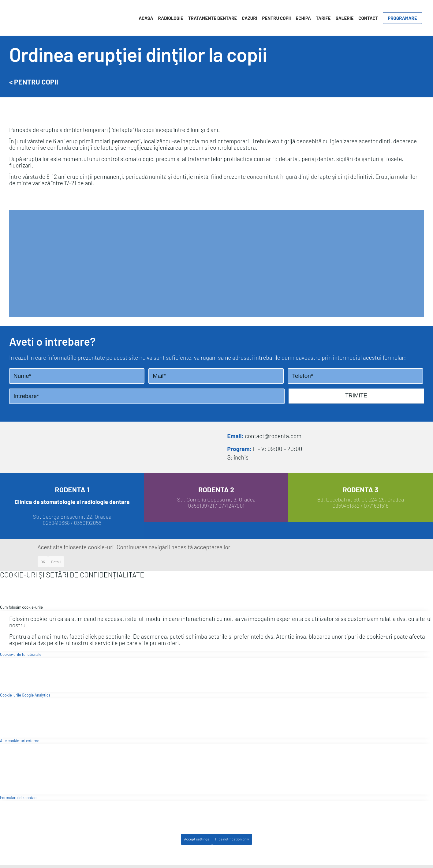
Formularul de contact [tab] (19, 798)
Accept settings (196, 839)
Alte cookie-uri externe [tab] (20, 741)
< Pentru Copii (34, 82)
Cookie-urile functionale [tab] (21, 654)
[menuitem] (146, 18)
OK (43, 562)
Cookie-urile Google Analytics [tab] (25, 695)
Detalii (56, 562)
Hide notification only (232, 839)
